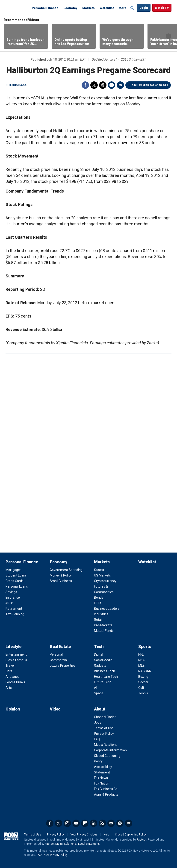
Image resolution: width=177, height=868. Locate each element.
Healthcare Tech (106, 677)
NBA (142, 660)
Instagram (67, 823)
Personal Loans (17, 586)
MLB (142, 666)
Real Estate (60, 647)
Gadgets (100, 666)
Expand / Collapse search (132, 8)
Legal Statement (89, 844)
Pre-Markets (103, 625)
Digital (99, 654)
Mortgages (13, 570)
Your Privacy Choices (84, 835)
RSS (102, 823)
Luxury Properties (63, 666)
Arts (9, 688)
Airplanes (12, 677)
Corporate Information (110, 750)
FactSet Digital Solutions (60, 844)
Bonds (99, 597)
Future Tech (103, 682)
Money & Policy (61, 575)
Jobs (98, 722)
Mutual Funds (104, 631)
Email (120, 85)
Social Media (103, 660)
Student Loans (16, 575)
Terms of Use (104, 728)
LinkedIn (94, 823)
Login (144, 8)
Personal (56, 654)
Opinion (13, 709)
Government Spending (66, 570)
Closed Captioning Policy (131, 835)
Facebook (85, 85)
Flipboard (85, 823)
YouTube (76, 823)
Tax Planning (15, 614)
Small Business (61, 581)
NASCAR (145, 671)
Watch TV (162, 8)
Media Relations (106, 745)
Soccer (143, 682)
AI (96, 688)
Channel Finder (105, 717)
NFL (141, 654)
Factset (142, 840)
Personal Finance (45, 8)
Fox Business (17, 8)
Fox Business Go (106, 789)
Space (99, 693)
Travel (10, 666)
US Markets (102, 575)
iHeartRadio (129, 823)
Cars (9, 671)
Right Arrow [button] (168, 36)
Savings (11, 592)
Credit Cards (15, 581)
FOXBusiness (16, 85)
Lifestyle (13, 647)
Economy (70, 8)
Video (55, 709)
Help (106, 835)
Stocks (99, 570)
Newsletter (111, 823)
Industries (101, 614)
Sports (145, 647)
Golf (141, 688)
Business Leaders (107, 609)
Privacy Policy (104, 734)
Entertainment (16, 654)
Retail (98, 620)
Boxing (143, 677)
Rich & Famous (16, 660)
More (122, 8)
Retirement (14, 609)
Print (112, 85)
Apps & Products (106, 794)
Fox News (101, 778)
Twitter (94, 85)
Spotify (120, 823)
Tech (99, 647)
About (100, 709)
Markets (88, 8)
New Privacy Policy (56, 855)
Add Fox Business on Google (150, 85)
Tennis (143, 693)
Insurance (13, 597)
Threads (103, 85)
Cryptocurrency (105, 581)
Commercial (59, 660)
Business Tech (105, 671)
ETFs (98, 603)
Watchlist (107, 8)
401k (9, 603)
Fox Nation (102, 783)
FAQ (97, 739)
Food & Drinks (15, 682)
